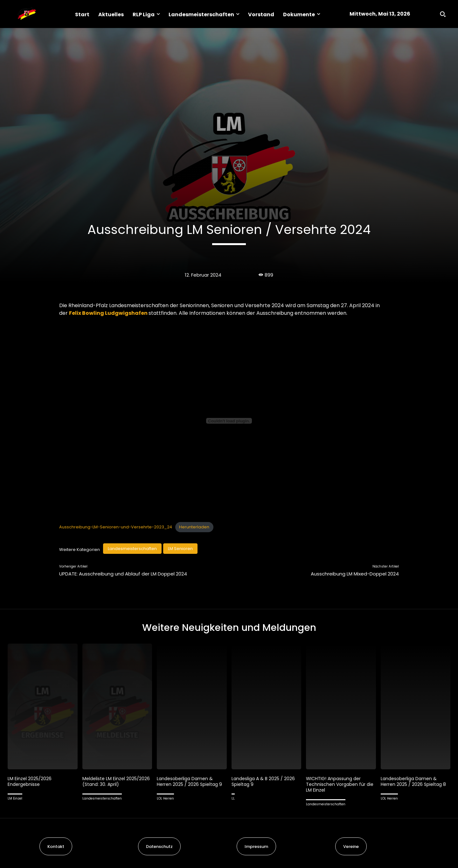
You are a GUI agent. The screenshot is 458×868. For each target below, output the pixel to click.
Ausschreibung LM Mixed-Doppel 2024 (355, 574)
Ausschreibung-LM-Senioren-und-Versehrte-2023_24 (116, 527)
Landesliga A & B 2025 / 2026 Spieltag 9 (265, 781)
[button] (443, 14)
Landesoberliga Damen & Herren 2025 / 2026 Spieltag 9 (191, 781)
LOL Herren (165, 798)
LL (233, 798)
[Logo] (27, 14)
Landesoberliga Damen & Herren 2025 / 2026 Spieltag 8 (415, 781)
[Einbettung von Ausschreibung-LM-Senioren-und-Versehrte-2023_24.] (229, 421)
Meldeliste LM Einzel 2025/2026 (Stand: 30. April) (114, 781)
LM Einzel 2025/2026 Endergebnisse (30, 781)
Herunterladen (194, 527)
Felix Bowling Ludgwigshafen (108, 313)
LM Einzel (15, 798)
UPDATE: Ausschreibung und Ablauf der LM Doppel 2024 (123, 574)
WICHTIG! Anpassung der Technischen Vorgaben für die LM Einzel (337, 784)
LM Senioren (180, 549)
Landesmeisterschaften (132, 549)
